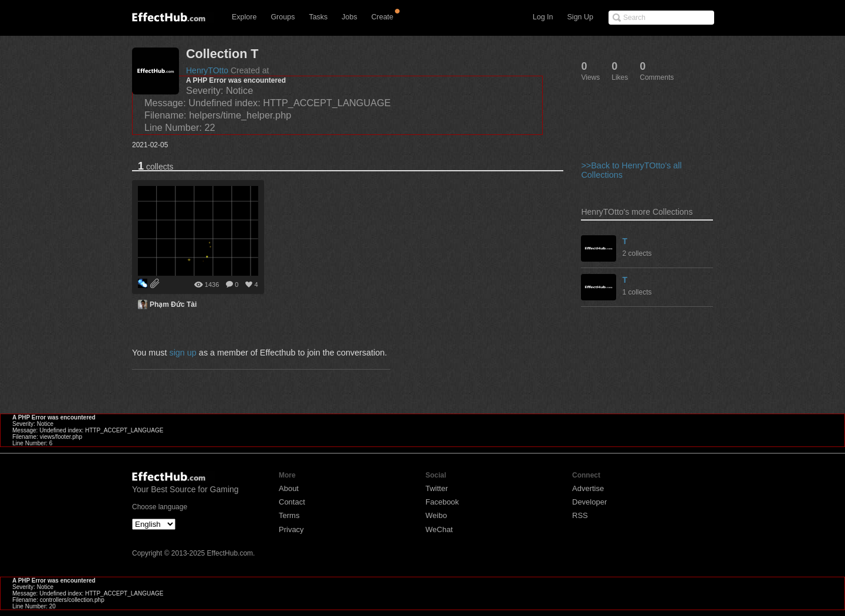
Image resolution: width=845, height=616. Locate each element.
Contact (292, 502)
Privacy (291, 529)
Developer (589, 502)
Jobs (349, 17)
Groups (283, 17)
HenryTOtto (207, 70)
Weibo (436, 515)
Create (383, 17)
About (289, 488)
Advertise (588, 488)
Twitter (437, 488)
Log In (543, 17)
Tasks (318, 17)
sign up (182, 353)
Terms (289, 515)
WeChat (439, 529)
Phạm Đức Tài (173, 304)
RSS (580, 515)
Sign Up (580, 17)
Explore (244, 17)
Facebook (442, 502)
